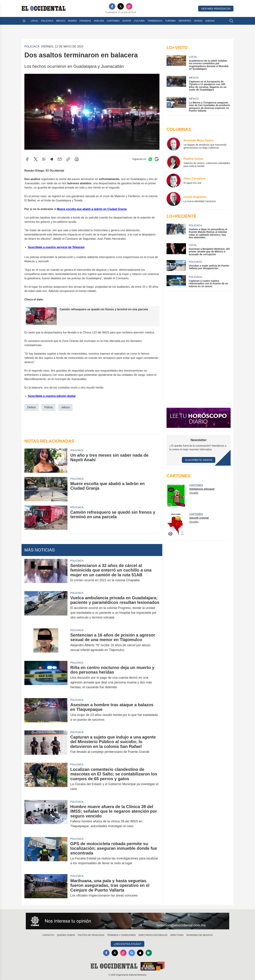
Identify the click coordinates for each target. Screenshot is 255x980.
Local (35, 21)
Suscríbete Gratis (199, 460)
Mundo (72, 21)
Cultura (139, 21)
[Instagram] (129, 6)
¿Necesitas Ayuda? (127, 944)
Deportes (185, 21)
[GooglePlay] (149, 953)
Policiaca (47, 21)
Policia (48, 407)
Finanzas (85, 21)
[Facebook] (112, 6)
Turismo (170, 21)
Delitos (32, 407)
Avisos (198, 21)
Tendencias (155, 21)
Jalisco (65, 407)
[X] (121, 6)
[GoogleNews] (132, 953)
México (61, 21)
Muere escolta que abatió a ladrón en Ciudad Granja (92, 209)
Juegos (210, 21)
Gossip (127, 21)
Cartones (113, 21)
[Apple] (140, 953)
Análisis (99, 21)
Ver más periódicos (216, 9)
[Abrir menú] (24, 21)
